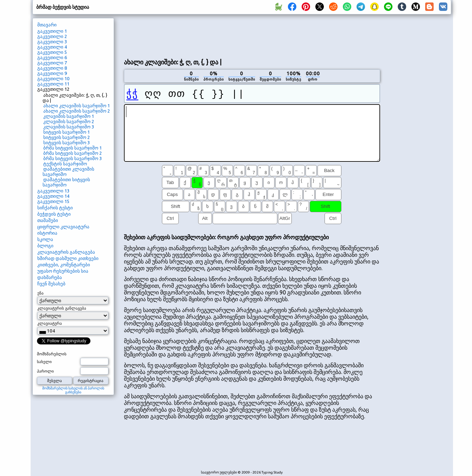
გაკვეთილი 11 (53, 84)
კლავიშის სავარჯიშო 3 (69, 127)
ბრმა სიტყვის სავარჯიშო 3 (73, 158)
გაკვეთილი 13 (53, 191)
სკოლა (45, 239)
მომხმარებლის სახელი (52, 358)
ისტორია (47, 233)
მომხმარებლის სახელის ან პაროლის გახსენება (73, 390)
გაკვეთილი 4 (52, 47)
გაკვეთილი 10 (53, 78)
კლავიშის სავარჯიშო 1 (69, 116)
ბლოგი (45, 246)
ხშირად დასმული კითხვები (68, 258)
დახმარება (50, 277)
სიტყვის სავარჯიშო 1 (67, 132)
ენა (40, 293)
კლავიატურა (50, 323)
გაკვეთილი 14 (53, 196)
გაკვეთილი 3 (52, 42)
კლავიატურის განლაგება (66, 252)
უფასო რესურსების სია (63, 271)
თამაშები (48, 220)
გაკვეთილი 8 (52, 68)
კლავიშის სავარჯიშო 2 (69, 121)
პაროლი (45, 371)
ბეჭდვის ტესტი (54, 214)
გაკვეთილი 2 (52, 36)
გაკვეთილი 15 (53, 201)
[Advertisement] (252, 36)
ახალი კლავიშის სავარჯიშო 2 (77, 111)
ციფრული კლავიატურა (63, 227)
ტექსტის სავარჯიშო (65, 164)
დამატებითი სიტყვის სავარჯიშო (66, 182)
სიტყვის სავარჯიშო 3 (67, 142)
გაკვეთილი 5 (52, 52)
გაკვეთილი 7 (52, 63)
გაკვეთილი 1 (52, 31)
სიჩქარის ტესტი (55, 208)
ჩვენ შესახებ (51, 284)
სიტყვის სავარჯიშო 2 (67, 137)
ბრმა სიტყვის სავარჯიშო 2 (73, 153)
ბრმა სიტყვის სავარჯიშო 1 (73, 148)
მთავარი (47, 25)
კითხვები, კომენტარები (64, 265)
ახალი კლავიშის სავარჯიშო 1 (77, 106)
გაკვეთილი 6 (52, 57)
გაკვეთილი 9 (52, 73)
